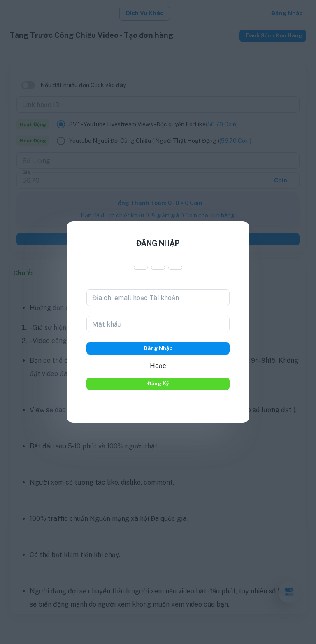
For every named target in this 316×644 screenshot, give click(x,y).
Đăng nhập (158, 348)
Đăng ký (158, 384)
